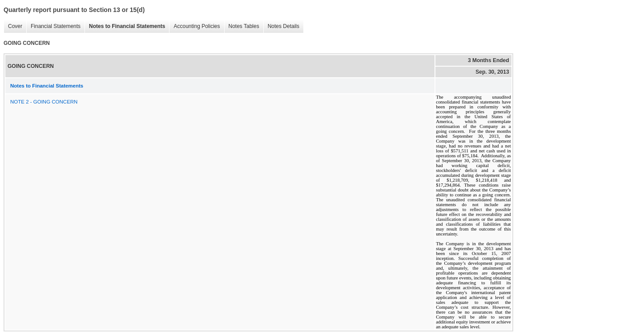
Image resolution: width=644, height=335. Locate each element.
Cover (13, 26)
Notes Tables (242, 26)
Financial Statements (53, 26)
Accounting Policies (194, 26)
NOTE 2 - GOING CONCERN (44, 102)
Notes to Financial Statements (125, 26)
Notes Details (281, 26)
